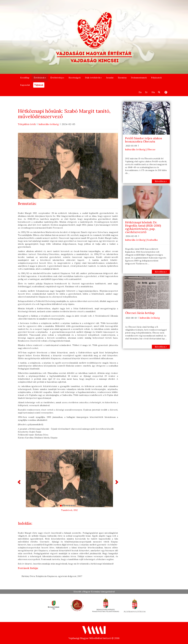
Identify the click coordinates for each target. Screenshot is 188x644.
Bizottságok (75, 78)
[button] (19, 482)
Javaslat (110, 78)
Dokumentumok (139, 78)
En (140, 92)
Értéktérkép (57, 78)
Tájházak (39, 85)
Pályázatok (156, 78)
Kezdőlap (25, 78)
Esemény (122, 78)
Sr (146, 92)
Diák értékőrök (93, 78)
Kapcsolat (25, 85)
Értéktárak (40, 78)
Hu (153, 92)
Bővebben (161, 181)
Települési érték (27, 124)
